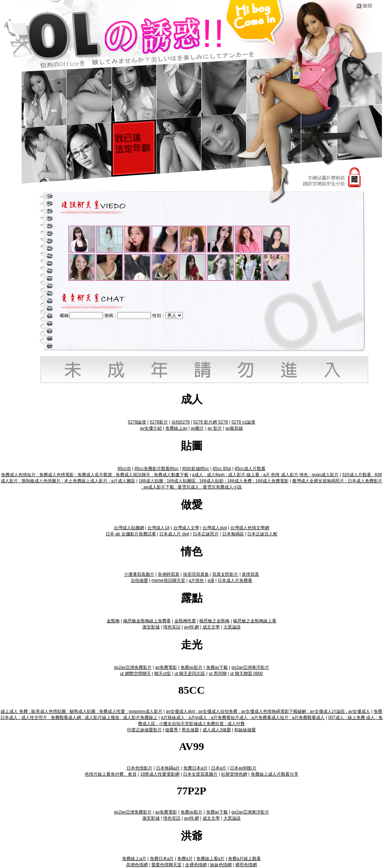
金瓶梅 (113, 621)
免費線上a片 (134, 859)
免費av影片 (191, 667)
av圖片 (197, 428)
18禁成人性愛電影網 (160, 774)
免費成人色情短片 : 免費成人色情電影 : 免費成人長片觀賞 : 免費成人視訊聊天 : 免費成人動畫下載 (95, 475)
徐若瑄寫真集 (196, 574)
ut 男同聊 (217, 674)
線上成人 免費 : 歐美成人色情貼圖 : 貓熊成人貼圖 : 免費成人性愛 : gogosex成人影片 (82, 711)
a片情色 (196, 580)
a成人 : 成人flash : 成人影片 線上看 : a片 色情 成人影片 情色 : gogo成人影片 (265, 475)
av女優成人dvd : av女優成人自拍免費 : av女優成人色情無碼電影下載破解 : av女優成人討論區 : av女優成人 (268, 711)
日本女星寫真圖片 (200, 774)
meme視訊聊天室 (168, 580)
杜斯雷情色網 (234, 774)
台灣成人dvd (215, 528)
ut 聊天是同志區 (190, 674)
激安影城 (151, 627)
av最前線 (234, 428)
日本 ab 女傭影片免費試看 (131, 534)
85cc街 (124, 469)
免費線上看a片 (211, 859)
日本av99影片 (243, 768)
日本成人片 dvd (174, 534)
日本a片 (219, 768)
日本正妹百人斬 (262, 534)
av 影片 (215, 428)
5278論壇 (137, 422)
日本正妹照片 (206, 534)
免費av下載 (217, 667)
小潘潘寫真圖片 (139, 574)
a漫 (211, 580)
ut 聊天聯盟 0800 (246, 674)
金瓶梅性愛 (185, 621)
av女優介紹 (151, 428)
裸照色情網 (246, 865)
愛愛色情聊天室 (166, 865)
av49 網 (191, 627)
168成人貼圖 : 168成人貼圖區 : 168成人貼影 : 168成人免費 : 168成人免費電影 (214, 481)
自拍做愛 (139, 580)
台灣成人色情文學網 (250, 528)
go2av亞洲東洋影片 (250, 667)
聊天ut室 (162, 674)
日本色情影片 (139, 768)
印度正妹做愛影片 (144, 730)
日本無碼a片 (168, 768)
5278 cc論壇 (243, 422)
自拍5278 (181, 422)
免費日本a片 (195, 768)
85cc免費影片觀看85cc (157, 469)
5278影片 (159, 422)
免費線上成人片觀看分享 (275, 774)
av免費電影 (166, 667)
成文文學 (211, 627)
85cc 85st (222, 469)
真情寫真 (250, 574)
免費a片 (185, 859)
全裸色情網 (196, 865)
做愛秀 (172, 730)
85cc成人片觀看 (250, 469)
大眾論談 (232, 627)
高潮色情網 (137, 865)
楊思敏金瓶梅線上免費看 (147, 621)
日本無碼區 (233, 534)
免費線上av (176, 428)
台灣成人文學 (186, 528)
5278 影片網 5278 (210, 422)
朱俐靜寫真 (169, 574)
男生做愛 (190, 730)
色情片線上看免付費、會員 (111, 774)
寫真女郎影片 (225, 574)
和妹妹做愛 (245, 730)
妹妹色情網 (221, 865)
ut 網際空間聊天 (135, 674)
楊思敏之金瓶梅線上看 (255, 621)
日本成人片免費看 (235, 580)
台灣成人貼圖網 (129, 528)
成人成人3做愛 (217, 730)
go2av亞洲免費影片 (133, 667)
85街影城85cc (196, 469)
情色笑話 (172, 627)
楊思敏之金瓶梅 (214, 621)
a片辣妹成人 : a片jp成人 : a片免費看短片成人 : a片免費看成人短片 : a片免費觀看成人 (243, 718)
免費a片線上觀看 (244, 859)
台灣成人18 (158, 528)
